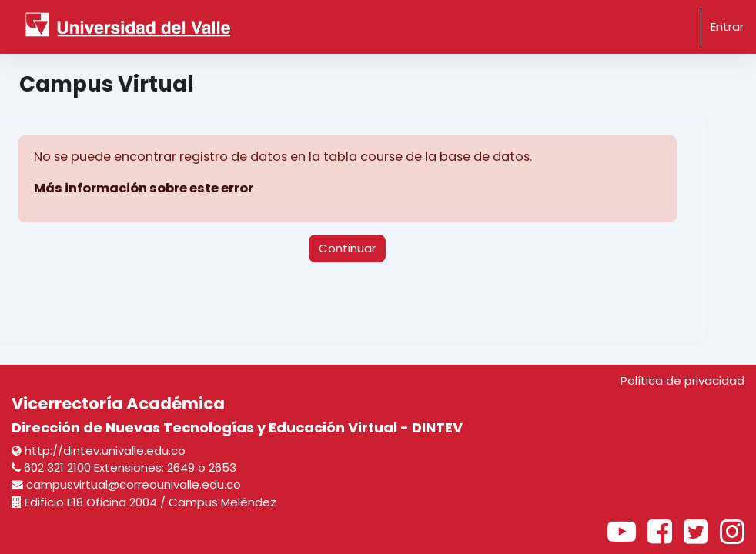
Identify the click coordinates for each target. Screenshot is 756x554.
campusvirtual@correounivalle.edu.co (126, 484)
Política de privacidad (682, 380)
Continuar (347, 248)
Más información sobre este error (144, 188)
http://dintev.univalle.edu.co (99, 451)
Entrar (727, 27)
